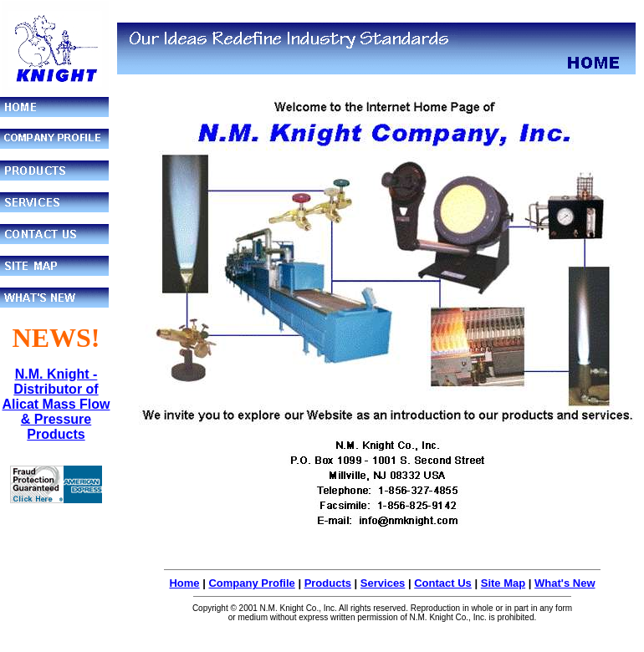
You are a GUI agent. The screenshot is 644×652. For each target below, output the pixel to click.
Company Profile (251, 583)
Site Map (503, 583)
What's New (565, 583)
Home (184, 583)
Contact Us (443, 583)
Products (328, 583)
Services (383, 583)
